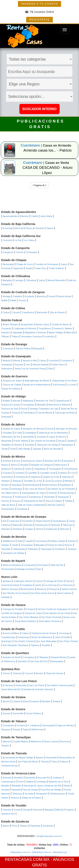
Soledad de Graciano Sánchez (38, 689)
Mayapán (49, 810)
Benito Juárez (43, 324)
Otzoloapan (17, 489)
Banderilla (30, 778)
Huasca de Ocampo (11, 405)
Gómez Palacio (23, 348)
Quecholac (7, 641)
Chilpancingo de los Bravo (64, 381)
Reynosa (65, 741)
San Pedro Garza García (42, 593)
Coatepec (57, 778)
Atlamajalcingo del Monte (37, 381)
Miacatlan (40, 545)
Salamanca (7, 369)
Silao (51, 369)
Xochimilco (49, 336)
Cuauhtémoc (28, 312)
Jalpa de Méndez (66, 725)
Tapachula (18, 268)
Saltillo (4, 300)
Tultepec (58, 501)
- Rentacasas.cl (51, 856)
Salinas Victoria (69, 589)
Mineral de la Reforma (59, 405)
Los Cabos (29, 240)
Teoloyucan (7, 497)
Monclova (41, 296)
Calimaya (18, 469)
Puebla (67, 637)
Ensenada (8, 228)
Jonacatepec (27, 545)
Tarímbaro (17, 529)
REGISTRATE (39, 20)
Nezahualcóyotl (32, 485)
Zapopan (37, 449)
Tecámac (53, 493)
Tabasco (24, 826)
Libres (58, 637)
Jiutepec (5, 545)
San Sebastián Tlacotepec (16, 645)
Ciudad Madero (21, 741)
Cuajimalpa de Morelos (25, 328)
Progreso (70, 810)
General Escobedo (10, 585)
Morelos (5, 485)
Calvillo (34, 216)
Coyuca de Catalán (12, 385)
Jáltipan (30, 782)
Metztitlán (41, 405)
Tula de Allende (45, 413)
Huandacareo (60, 521)
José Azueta (59, 385)
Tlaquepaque (67, 445)
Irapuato (19, 365)
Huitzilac (72, 541)
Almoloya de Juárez (32, 461)
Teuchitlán (30, 445)
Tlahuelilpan (29, 413)
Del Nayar (43, 565)
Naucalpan (17, 485)
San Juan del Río (38, 661)
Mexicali (19, 228)
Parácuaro (55, 525)
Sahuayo (6, 529)
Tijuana (50, 228)
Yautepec (72, 549)
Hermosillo (18, 713)
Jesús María (46, 216)
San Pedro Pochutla (51, 617)
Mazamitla (6, 441)
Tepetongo (35, 826)
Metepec (69, 481)
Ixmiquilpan (29, 405)
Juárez (64, 264)
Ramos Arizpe (64, 296)
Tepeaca (35, 645)
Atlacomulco (61, 465)
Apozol (6, 826)
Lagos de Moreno (58, 437)
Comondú (8, 240)
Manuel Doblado (41, 365)
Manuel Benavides (57, 280)
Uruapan (29, 529)
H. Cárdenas (33, 725)
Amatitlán (18, 778)
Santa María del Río (11, 689)
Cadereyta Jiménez (23, 581)
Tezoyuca (16, 501)
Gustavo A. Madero (63, 328)
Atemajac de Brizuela (66, 429)
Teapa (26, 729)
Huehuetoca (7, 477)
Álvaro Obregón (11, 324)
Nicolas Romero (50, 485)
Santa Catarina (64, 593)
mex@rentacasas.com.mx (49, 836)
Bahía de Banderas (12, 565)
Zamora (39, 529)
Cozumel (29, 673)
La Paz (18, 240)
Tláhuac (5, 336)
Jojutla (15, 545)
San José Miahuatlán (46, 641)
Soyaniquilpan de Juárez (34, 493)
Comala (16, 312)
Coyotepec (20, 473)
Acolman (7, 461)
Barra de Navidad (52, 449)
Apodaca (7, 581)
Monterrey (42, 589)
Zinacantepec (8, 509)
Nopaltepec (65, 485)
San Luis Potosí (37, 685)
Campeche (8, 252)
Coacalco (7, 473)
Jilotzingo (17, 481)
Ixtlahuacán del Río (11, 437)
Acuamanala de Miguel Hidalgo (18, 758)
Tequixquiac (63, 497)
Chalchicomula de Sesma (44, 633)
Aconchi (7, 713)
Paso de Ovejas (30, 790)
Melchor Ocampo (10, 589)
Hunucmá (38, 810)
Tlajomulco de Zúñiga (47, 445)
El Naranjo (8, 685)
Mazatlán (46, 701)
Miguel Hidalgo (56, 332)
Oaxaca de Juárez (34, 613)
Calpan (25, 633)
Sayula (61, 441)
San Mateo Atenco (10, 493)
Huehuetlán (21, 685)
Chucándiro (27, 521)
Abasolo (7, 361)
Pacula (24, 409)
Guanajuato (7, 365)
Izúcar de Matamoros (42, 637)
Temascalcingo (67, 493)
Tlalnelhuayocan (57, 794)
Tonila (13, 449)
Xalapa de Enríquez (31, 798)
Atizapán (24, 465)
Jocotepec (42, 437)
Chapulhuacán (63, 401)
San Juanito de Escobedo (43, 441)
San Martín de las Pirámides (61, 489)
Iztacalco (6, 332)
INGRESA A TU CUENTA (39, 4)
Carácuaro (14, 521)
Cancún (7, 673)
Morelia (29, 525)
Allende (17, 361)
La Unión (72, 385)
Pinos (15, 826)
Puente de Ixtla (55, 545)
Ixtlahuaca (67, 477)
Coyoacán (6, 328)
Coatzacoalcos (8, 782)
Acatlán (7, 401)
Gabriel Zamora (43, 521)
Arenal (50, 429)
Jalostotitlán (28, 437)
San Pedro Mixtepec (29, 617)
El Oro (73, 473)
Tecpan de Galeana (11, 389)
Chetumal (17, 673)
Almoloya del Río (53, 461)
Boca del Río (44, 778)
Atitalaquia (28, 401)
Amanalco (68, 461)
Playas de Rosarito (35, 228)
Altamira (7, 741)
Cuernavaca (41, 541)
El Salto (18, 433)
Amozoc (7, 633)
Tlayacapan (46, 549)
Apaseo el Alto (30, 361)
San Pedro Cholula (68, 641)
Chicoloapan (55, 469)
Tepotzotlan (49, 497)
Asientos (24, 216)
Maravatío (18, 525)
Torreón (23, 300)
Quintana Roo (8, 814)
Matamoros (36, 741)
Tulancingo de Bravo (65, 413)
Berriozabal (8, 264)
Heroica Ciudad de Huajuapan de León (57, 609)
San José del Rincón (35, 489)
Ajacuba (17, 401)
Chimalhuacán (70, 469)
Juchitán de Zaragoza (12, 613)
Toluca (48, 501)
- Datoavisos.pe (59, 852)
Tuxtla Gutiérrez (57, 268)
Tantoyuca (17, 794)
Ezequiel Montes (59, 657)
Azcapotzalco (27, 324)
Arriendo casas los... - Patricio (47, 150)
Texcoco (5, 501)
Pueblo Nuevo (58, 365)
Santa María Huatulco (25, 621)
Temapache (41, 794)
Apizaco (40, 758)
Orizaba (5, 790)
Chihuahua (31, 280)
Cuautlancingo (8, 637)
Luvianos (58, 481)
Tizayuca (16, 413)
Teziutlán (46, 645)
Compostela (30, 565)
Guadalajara (30, 433)
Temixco (68, 545)
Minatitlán (17, 786)
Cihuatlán (7, 433)
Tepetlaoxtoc (35, 497)
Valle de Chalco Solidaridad (31, 505)
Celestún (7, 810)
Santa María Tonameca (50, 621)
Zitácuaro (64, 529)
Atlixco (16, 633)
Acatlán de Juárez (12, 429)
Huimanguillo (49, 725)
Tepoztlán (6, 549)
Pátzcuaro (68, 525)
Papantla (16, 790)
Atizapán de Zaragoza (42, 465)
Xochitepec (60, 549)
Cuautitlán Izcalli (48, 473)
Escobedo (29, 296)
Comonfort (54, 361)
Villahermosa (37, 729)
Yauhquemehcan (9, 766)
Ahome (6, 701)
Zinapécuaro (51, 529)
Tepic (39, 569)
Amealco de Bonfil (12, 657)
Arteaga (7, 296)
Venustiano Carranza (31, 336)
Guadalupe (27, 585)
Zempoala (6, 417)
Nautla (67, 786)
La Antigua (41, 782)
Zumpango (22, 509)
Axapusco (6, 469)
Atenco (14, 465)
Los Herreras (50, 585)
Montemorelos (27, 589)
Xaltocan (64, 762)
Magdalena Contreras (35, 332)
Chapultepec (40, 469)
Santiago (6, 597)
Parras (52, 296)
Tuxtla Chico (40, 268)
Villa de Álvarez (57, 312)
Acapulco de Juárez (13, 381)
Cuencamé (8, 348)
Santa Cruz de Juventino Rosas (30, 369)
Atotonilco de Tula (44, 401)
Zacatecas (48, 826)
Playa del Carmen (55, 673)
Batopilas (7, 280)
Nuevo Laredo (51, 741)
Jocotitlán (28, 481)
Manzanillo (42, 312)
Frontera (21, 725)
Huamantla (51, 758)
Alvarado (7, 778)
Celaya (43, 361)
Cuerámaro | (32, 145)
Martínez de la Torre (59, 782)
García (69, 581)
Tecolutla (29, 794)
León (28, 365)
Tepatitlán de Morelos (12, 445)
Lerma (48, 481)
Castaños (17, 296)
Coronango (64, 633)
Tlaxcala (45, 762)
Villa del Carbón (55, 505)
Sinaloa (57, 701)
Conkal (17, 810)
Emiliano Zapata (57, 541)
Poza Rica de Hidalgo (51, 790)
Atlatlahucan (9, 541)
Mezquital (38, 348)
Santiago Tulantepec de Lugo (44, 409)
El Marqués (43, 657)
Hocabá (27, 810)
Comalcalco (9, 725)
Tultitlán (69, 501)
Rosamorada (8, 569)
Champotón (32, 252)
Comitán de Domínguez (47, 264)
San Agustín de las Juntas (58, 613)
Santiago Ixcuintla (25, 569)
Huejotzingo (24, 637)
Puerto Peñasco (33, 713)
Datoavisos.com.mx (21, 852)
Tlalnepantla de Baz (33, 501)
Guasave (35, 701)
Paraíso (17, 729)
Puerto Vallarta (21, 441)
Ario (5, 521)
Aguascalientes (10, 216)
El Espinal (30, 609)
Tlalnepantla (19, 549)
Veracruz (15, 798)
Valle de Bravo (8, 505)
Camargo (19, 280)
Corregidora (29, 657)
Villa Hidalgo (24, 449)
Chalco (28, 469)
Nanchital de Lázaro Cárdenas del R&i (43, 786)
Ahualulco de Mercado (34, 429)
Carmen (20, 252)
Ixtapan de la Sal (51, 477)
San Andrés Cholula (24, 641)
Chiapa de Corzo (25, 264)
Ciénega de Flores (54, 581)
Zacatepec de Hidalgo (14, 553)
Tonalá (29, 268)
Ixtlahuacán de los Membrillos (53, 433)
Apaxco (5, 465)
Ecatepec (62, 473)
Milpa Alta (70, 332)
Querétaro (23, 661)
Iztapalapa (17, 332)
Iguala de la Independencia (37, 385)
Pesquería (54, 589)
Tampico (5, 745)
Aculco (17, 461)
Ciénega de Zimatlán (13, 609)
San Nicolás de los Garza (15, 593)
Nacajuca (6, 729)
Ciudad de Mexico (61, 324)
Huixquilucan (22, 477)
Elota (25, 701)
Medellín (5, 786)
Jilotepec (6, 481)
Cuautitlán (32, 473)
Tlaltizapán (33, 549)
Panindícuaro (41, 525)
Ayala (20, 541)
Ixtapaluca (35, 477)
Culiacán (16, 701)
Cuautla (29, 541)
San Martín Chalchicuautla (60, 685)
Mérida (60, 810)
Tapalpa (71, 441)
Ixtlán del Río (57, 565)
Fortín (21, 782)
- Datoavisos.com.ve (41, 852)
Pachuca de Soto (10, 409)
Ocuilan (5, 489)
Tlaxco (54, 762)
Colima (6, 312)
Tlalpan (15, 336)
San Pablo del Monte (28, 762)
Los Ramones (66, 585)
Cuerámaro (67, 361)
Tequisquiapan (57, 661)
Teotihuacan (21, 497)
